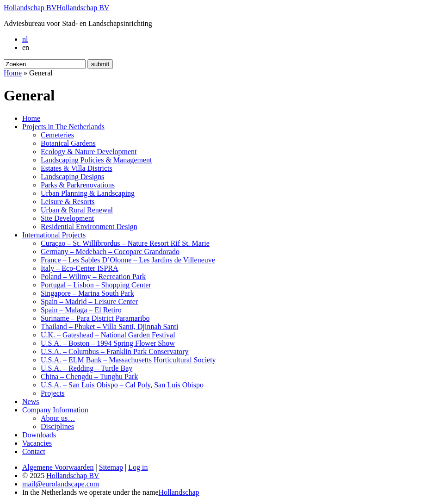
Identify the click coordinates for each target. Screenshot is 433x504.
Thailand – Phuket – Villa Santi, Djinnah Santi (109, 327)
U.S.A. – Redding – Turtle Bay (87, 368)
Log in (138, 467)
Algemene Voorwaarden (58, 467)
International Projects (54, 235)
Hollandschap (179, 492)
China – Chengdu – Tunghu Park (89, 376)
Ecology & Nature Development (89, 152)
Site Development (67, 218)
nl (25, 39)
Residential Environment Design (89, 227)
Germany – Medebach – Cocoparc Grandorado (110, 252)
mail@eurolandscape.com (61, 484)
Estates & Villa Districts (77, 168)
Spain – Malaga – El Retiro (81, 310)
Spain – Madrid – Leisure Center (89, 302)
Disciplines (57, 426)
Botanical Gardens (68, 143)
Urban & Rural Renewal (77, 210)
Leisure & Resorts (68, 202)
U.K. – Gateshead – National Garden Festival (108, 335)
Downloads (39, 435)
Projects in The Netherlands (63, 127)
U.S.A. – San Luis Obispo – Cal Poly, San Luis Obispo (122, 385)
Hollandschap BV (30, 8)
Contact (34, 451)
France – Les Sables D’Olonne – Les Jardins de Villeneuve (128, 260)
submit (100, 64)
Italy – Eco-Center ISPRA (80, 268)
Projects (53, 393)
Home (13, 73)
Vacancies (37, 443)
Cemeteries (57, 135)
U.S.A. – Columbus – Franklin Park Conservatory (115, 352)
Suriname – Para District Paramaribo (95, 318)
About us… (58, 418)
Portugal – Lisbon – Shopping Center (96, 285)
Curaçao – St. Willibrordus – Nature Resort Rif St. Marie (125, 243)
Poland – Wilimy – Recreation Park (93, 277)
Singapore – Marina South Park (87, 293)
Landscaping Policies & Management (96, 160)
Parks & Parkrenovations (78, 185)
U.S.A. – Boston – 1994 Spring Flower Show (108, 343)
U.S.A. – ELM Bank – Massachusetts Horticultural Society (128, 360)
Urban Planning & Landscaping (88, 193)
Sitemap (111, 467)
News (31, 401)
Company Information (55, 410)
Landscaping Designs (72, 177)
